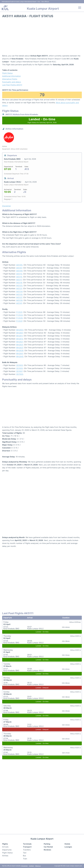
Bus (24, 856)
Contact (31, 866)
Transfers (27, 850)
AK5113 (19, 274)
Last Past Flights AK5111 (12, 85)
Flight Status (7, 73)
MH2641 (20, 354)
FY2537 (19, 321)
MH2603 (20, 330)
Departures (7, 850)
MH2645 (20, 356)
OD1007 (19, 371)
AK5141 (19, 303)
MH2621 (20, 342)
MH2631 (20, 345)
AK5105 (19, 265)
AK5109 (19, 271)
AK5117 (19, 280)
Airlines (5, 856)
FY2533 (19, 315)
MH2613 (20, 339)
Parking (47, 844)
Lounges (68, 847)
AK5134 (19, 292)
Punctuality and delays (12, 82)
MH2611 (19, 336)
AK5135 (19, 294)
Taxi (25, 853)
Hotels (67, 844)
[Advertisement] (42, 37)
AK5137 (19, 297)
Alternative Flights (10, 79)
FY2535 (19, 318)
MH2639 (20, 351)
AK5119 (19, 283)
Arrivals (5, 847)
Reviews (47, 850)
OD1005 (20, 368)
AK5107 (19, 268)
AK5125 (19, 286)
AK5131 (19, 288)
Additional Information (11, 76)
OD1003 (20, 365)
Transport (27, 847)
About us (38, 866)
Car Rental (48, 847)
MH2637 (20, 348)
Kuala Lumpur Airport (43, 9)
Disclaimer (24, 866)
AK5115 (19, 277)
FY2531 (19, 312)
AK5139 (19, 300)
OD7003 (20, 374)
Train (25, 859)
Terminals (27, 844)
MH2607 (20, 333)
